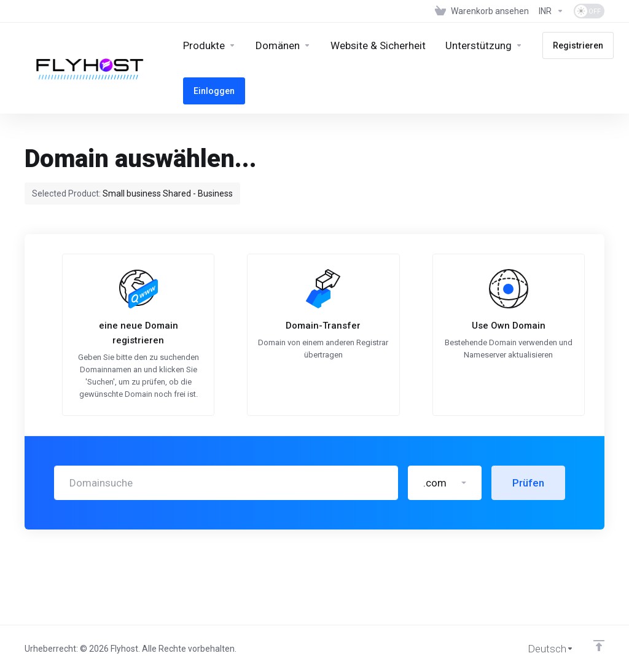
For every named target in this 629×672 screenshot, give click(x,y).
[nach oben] (599, 646)
